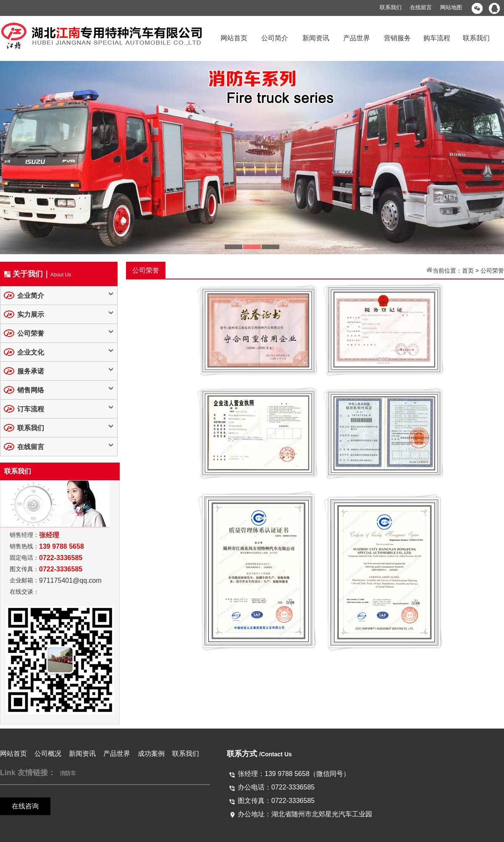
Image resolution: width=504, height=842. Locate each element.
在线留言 (421, 7)
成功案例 (151, 754)
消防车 (68, 773)
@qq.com (87, 580)
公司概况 (48, 754)
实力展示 (31, 314)
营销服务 (397, 38)
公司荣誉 (31, 333)
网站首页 (234, 38)
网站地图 (451, 7)
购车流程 (437, 38)
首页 (468, 271)
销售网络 (31, 390)
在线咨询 (25, 806)
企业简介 (31, 296)
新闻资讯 (316, 38)
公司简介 (275, 38)
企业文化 (31, 352)
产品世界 (357, 38)
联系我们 (391, 7)
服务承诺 (31, 371)
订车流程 (31, 409)
